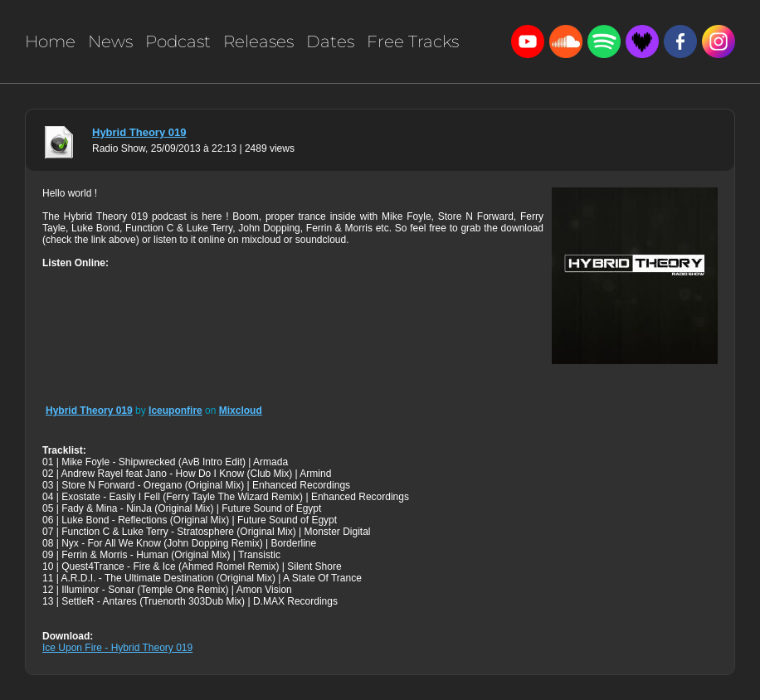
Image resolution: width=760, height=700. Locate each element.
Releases (258, 41)
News (110, 41)
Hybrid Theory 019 (139, 132)
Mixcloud (241, 411)
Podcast (178, 41)
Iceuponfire (175, 411)
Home (50, 41)
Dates (330, 41)
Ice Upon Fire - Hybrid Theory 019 (117, 648)
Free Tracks (413, 41)
